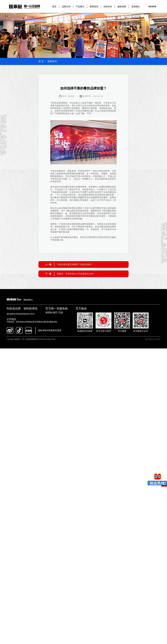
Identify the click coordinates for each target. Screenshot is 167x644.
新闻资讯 (94, 7)
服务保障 (122, 7)
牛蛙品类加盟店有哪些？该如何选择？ (75, 264)
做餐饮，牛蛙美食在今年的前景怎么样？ (76, 274)
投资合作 (108, 7)
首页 (54, 7)
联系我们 (136, 7)
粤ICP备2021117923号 (153, 339)
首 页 (41, 61)
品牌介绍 (66, 7)
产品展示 (80, 7)
